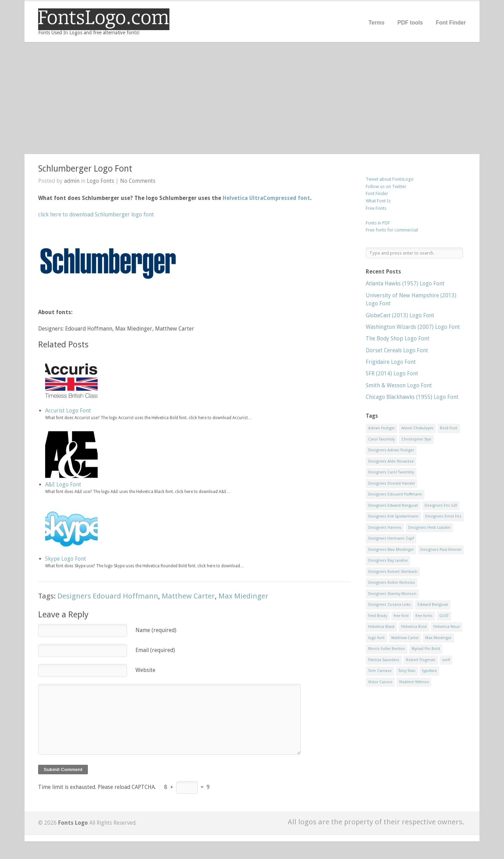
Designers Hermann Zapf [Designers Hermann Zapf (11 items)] (391, 538)
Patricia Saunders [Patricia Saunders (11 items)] (384, 660)
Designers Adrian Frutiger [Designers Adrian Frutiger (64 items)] (391, 450)
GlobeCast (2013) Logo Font (400, 315)
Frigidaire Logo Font (391, 362)
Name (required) (156, 630)
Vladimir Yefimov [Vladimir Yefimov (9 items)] (414, 682)
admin (72, 181)
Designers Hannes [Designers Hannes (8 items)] (385, 528)
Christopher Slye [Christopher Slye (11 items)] (416, 439)
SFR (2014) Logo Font (392, 373)
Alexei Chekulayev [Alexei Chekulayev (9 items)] (417, 428)
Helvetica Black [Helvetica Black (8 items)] (381, 627)
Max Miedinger (243, 596)
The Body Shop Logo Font (398, 338)
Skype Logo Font (66, 559)
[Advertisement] (252, 98)
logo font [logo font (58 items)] (376, 638)
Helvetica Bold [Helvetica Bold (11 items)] (414, 627)
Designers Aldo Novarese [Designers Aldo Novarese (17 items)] (391, 461)
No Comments (138, 181)
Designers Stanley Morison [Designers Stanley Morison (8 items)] (392, 594)
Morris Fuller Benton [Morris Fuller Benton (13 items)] (387, 649)
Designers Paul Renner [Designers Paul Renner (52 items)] (441, 550)
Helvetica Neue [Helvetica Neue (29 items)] (447, 627)
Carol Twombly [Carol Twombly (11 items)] (381, 439)
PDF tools (410, 23)
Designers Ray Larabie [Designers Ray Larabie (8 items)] (388, 560)
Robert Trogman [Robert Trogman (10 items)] (421, 660)
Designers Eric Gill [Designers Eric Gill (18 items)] (441, 505)
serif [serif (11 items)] (446, 660)
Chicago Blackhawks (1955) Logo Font (412, 397)
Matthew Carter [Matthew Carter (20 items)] (405, 638)
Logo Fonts (100, 181)
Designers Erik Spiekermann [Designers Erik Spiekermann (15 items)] (393, 516)
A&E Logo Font (63, 484)
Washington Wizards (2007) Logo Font (413, 327)
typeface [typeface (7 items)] (429, 671)
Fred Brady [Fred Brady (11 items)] (378, 616)
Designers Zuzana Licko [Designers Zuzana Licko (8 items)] (390, 605)
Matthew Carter (188, 596)
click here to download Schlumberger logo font (96, 214)
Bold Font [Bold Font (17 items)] (449, 428)
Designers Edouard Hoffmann (108, 596)
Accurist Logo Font (68, 411)
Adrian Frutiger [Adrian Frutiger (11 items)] (381, 428)
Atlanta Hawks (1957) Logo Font (405, 283)
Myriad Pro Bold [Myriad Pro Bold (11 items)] (426, 649)
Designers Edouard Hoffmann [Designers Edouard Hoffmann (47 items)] (395, 494)
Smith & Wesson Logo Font (399, 385)
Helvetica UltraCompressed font (266, 198)
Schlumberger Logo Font (85, 169)
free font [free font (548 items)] (401, 616)
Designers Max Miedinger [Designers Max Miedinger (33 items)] (391, 550)
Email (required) (155, 650)
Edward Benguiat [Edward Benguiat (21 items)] (433, 605)
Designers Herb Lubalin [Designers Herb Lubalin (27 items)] (429, 528)
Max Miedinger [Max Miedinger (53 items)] (438, 638)
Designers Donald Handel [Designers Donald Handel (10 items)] (391, 483)
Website (145, 670)
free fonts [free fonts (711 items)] (424, 616)
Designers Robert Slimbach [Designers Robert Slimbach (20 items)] (393, 572)
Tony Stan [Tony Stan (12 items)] (407, 671)
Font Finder (451, 23)
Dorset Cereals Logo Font (397, 350)
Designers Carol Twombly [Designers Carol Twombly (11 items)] (391, 472)
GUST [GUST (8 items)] (444, 616)
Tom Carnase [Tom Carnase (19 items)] (380, 671)
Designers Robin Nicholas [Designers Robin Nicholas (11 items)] (392, 583)
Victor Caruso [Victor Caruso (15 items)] (380, 682)
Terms (377, 23)
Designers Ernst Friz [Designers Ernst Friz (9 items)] (443, 516)
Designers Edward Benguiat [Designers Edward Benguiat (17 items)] (393, 505)
